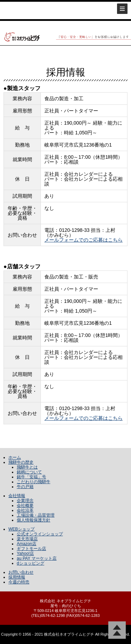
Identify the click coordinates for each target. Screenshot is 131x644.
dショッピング (31, 563)
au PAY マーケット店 (37, 558)
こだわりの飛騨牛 (34, 482)
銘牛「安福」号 (31, 477)
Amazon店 (27, 544)
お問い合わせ (21, 572)
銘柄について (29, 472)
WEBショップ (21, 529)
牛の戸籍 (25, 487)
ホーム (15, 457)
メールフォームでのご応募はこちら (83, 240)
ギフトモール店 (31, 549)
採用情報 (17, 577)
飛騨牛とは (27, 467)
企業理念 (25, 501)
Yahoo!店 (25, 553)
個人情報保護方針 (34, 520)
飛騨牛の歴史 (21, 462)
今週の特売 (19, 582)
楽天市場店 (27, 539)
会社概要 (25, 505)
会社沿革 (25, 510)
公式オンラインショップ (40, 534)
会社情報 (17, 496)
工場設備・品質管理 (36, 515)
